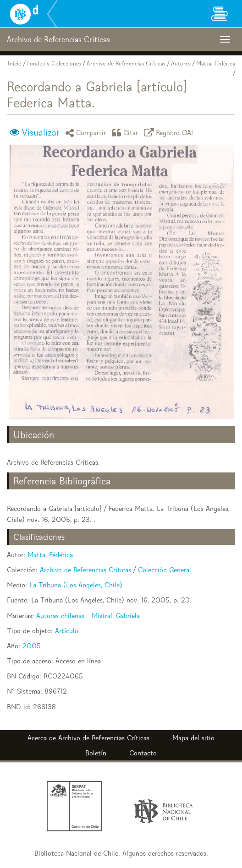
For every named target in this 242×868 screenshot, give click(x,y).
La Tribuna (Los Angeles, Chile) (76, 585)
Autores (181, 63)
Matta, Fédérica (216, 63)
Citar (126, 133)
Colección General (165, 570)
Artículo (67, 631)
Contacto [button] (143, 753)
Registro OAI (170, 133)
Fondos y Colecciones (54, 63)
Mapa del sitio (193, 738)
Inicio (15, 63)
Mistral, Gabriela (116, 616)
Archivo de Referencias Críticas (126, 63)
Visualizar (41, 132)
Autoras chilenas (60, 616)
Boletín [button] (96, 753)
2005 (32, 646)
